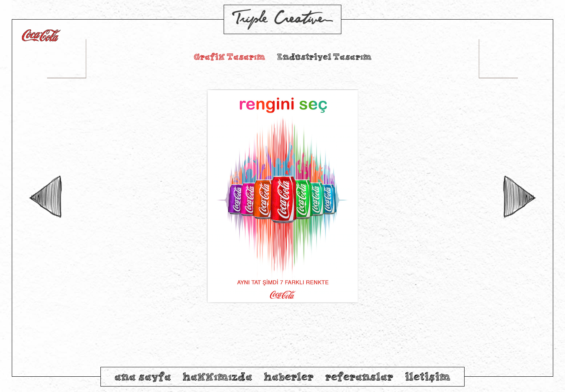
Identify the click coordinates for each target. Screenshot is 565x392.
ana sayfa (143, 377)
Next (520, 197)
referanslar (359, 377)
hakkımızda (218, 377)
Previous (45, 197)
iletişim (428, 377)
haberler (289, 377)
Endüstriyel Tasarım (324, 57)
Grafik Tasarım (230, 57)
